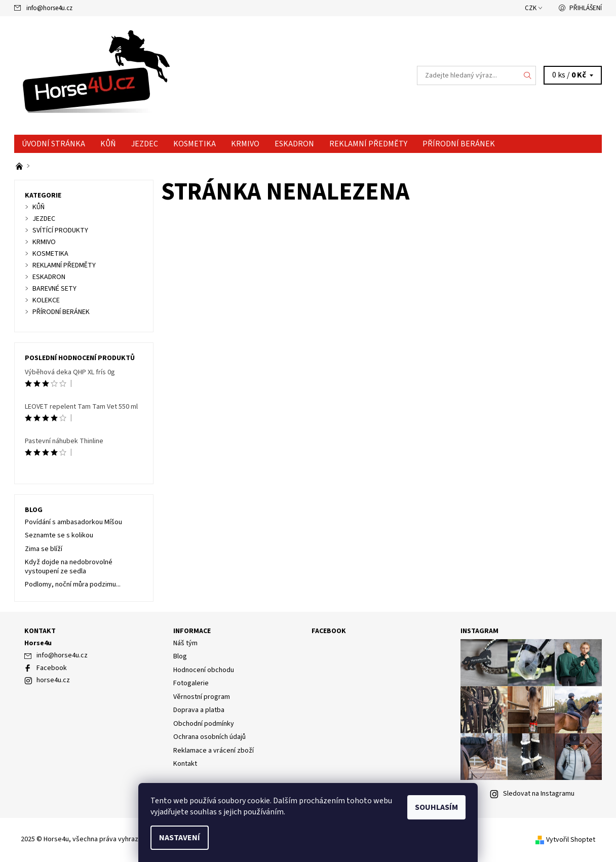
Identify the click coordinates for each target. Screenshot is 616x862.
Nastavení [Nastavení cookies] (180, 838)
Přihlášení (586, 8)
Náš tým (185, 643)
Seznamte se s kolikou (59, 535)
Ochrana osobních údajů (209, 737)
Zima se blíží (44, 549)
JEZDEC (145, 144)
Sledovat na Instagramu (539, 794)
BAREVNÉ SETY (54, 289)
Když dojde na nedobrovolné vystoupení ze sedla (69, 567)
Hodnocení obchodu (204, 670)
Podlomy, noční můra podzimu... (73, 584)
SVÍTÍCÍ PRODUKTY (60, 230)
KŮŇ (108, 144)
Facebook (52, 668)
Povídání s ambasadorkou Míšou (73, 522)
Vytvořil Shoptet (571, 840)
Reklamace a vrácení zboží (214, 751)
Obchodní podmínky (204, 724)
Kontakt (185, 764)
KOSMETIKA (195, 144)
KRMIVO (245, 144)
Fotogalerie (191, 683)
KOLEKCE (46, 300)
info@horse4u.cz (49, 8)
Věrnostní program (202, 697)
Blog (34, 510)
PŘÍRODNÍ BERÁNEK (459, 144)
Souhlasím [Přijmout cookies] (436, 807)
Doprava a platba (199, 710)
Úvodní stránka (53, 144)
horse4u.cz (53, 680)
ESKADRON (294, 144)
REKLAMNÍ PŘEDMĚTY (368, 144)
